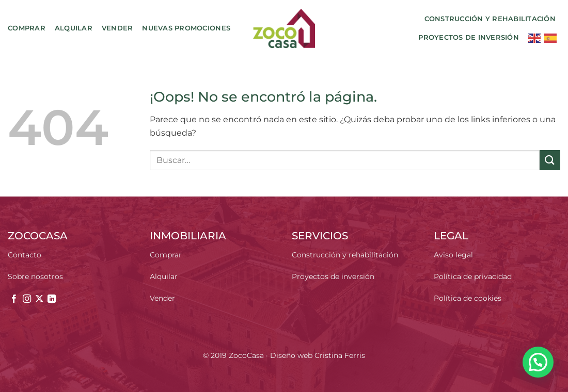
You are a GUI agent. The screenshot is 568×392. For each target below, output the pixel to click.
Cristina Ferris (340, 355)
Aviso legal (453, 255)
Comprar (27, 28)
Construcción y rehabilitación (490, 19)
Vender (117, 28)
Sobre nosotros (35, 276)
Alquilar (74, 28)
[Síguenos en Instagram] (27, 299)
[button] (538, 362)
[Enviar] (550, 160)
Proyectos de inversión (469, 37)
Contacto (25, 255)
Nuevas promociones (186, 28)
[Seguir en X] (39, 299)
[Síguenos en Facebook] (14, 299)
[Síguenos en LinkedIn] (52, 299)
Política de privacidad (473, 276)
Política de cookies (468, 298)
